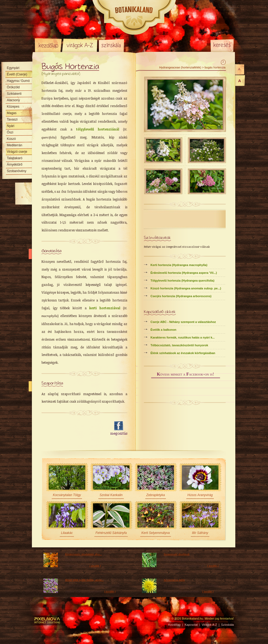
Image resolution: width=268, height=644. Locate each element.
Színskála (111, 45)
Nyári (11, 126)
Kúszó (11, 139)
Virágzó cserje (17, 152)
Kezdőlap (48, 45)
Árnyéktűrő (15, 165)
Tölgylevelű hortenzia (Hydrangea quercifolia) (183, 281)
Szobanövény (17, 171)
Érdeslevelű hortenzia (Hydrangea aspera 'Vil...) (184, 273)
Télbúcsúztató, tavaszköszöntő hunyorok (179, 345)
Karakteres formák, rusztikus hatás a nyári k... (183, 337)
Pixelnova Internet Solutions (47, 620)
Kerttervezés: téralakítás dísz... (83, 554)
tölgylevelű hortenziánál (98, 129)
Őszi (10, 132)
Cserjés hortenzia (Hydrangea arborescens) (181, 296)
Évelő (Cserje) (17, 74)
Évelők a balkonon (164, 330)
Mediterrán (15, 145)
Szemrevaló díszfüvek (177, 554)
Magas (12, 113)
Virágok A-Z (80, 45)
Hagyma (18, 81)
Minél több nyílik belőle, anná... (84, 580)
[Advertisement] (73, 428)
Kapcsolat (191, 625)
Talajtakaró (15, 158)
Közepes (13, 107)
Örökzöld (13, 87)
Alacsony (14, 100)
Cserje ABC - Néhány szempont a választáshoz (183, 322)
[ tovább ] (95, 566)
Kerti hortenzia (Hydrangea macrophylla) (179, 265)
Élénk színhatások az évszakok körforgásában (183, 353)
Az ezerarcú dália (174, 580)
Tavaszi (12, 119)
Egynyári (13, 68)
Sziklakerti (14, 94)
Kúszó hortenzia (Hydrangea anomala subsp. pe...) (186, 288)
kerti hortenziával (105, 308)
